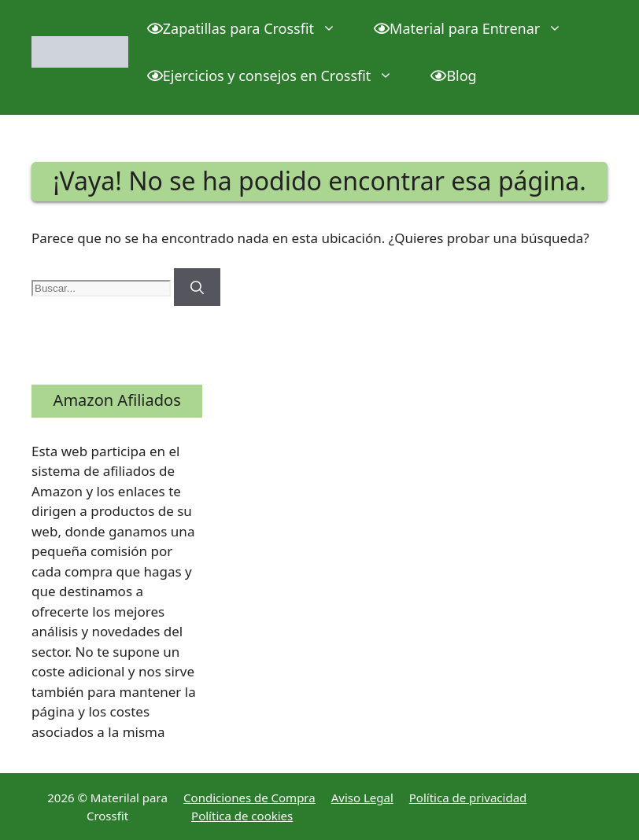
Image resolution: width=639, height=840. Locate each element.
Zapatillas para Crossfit (251, 28)
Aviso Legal (362, 798)
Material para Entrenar (477, 28)
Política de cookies (242, 816)
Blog (453, 76)
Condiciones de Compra (249, 798)
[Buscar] (197, 287)
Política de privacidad (468, 798)
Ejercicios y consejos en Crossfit (280, 76)
